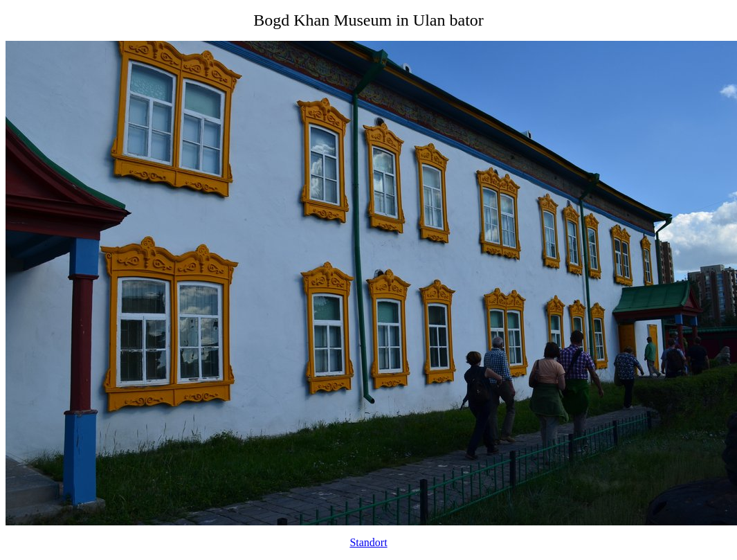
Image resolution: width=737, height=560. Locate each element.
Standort (368, 542)
